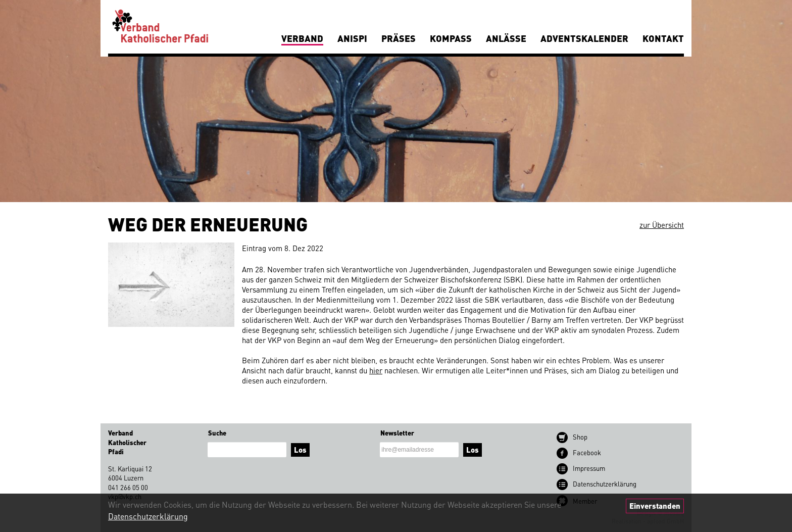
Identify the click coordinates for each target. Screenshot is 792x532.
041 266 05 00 (128, 487)
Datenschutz (605, 484)
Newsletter (397, 433)
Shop (580, 437)
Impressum (589, 468)
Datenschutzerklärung (148, 516)
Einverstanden (655, 506)
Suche (217, 433)
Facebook (587, 452)
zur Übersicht (662, 225)
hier (376, 370)
